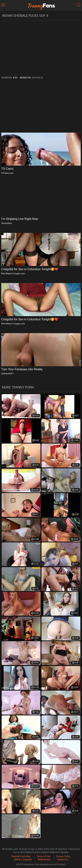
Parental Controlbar (21, 856)
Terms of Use (43, 856)
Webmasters (44, 860)
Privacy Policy (63, 856)
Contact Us (63, 860)
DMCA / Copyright (23, 860)
